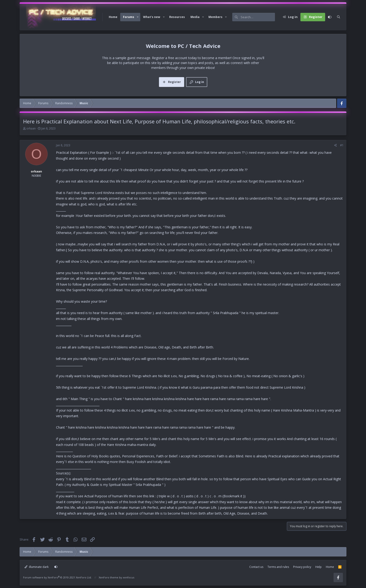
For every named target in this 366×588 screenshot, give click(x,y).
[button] (138, 17)
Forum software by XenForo (57, 577)
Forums (129, 17)
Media (195, 17)
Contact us (256, 567)
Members (215, 17)
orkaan (31, 128)
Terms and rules (278, 567)
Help (318, 567)
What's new (152, 17)
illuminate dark (37, 567)
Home (113, 17)
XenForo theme (109, 577)
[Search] (258, 17)
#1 (342, 145)
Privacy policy (302, 567)
